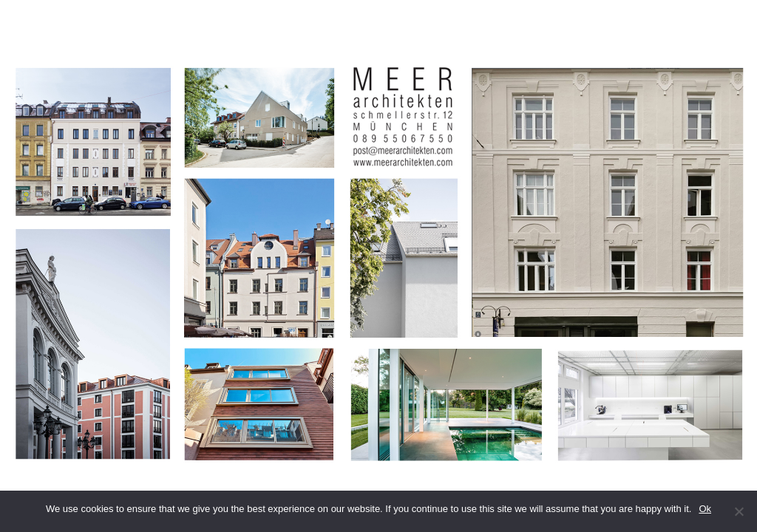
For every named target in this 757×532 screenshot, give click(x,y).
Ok (705, 509)
